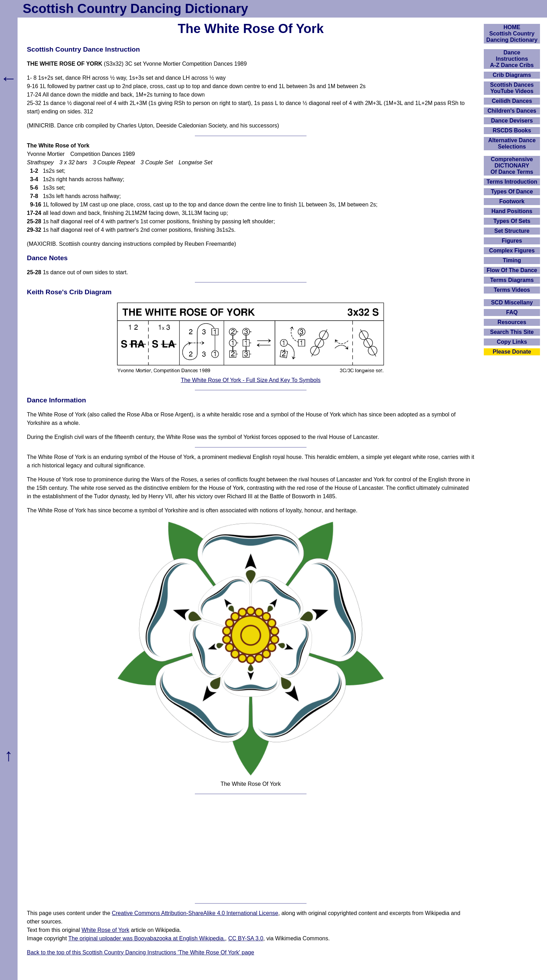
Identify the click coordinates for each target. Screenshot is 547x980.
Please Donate (512, 352)
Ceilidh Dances (512, 101)
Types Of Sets (512, 221)
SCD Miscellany (512, 302)
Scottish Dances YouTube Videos (512, 88)
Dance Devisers (512, 121)
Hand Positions (512, 211)
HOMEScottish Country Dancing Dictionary (512, 34)
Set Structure (512, 231)
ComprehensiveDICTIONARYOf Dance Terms (512, 166)
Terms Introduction (512, 182)
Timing (512, 260)
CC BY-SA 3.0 (246, 938)
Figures (512, 241)
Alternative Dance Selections (512, 143)
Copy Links (512, 342)
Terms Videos (512, 290)
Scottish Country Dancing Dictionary (136, 9)
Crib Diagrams (512, 75)
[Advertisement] (251, 849)
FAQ (512, 312)
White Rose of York (105, 930)
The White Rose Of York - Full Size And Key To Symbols (251, 380)
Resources (512, 322)
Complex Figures (512, 251)
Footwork (512, 201)
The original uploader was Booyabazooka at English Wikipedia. (147, 938)
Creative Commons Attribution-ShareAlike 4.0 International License (195, 913)
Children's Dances (512, 111)
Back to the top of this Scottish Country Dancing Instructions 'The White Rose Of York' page (141, 952)
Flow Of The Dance (512, 270)
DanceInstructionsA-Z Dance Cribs (512, 59)
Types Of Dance (512, 192)
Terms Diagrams (512, 280)
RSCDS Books (512, 130)
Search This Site (512, 332)
